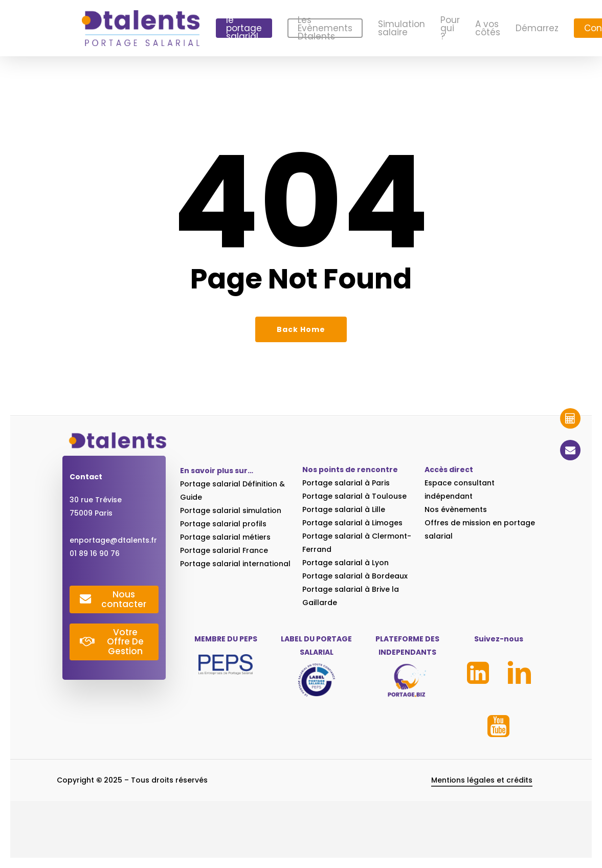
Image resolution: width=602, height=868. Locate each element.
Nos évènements (456, 509)
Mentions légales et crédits (482, 789)
